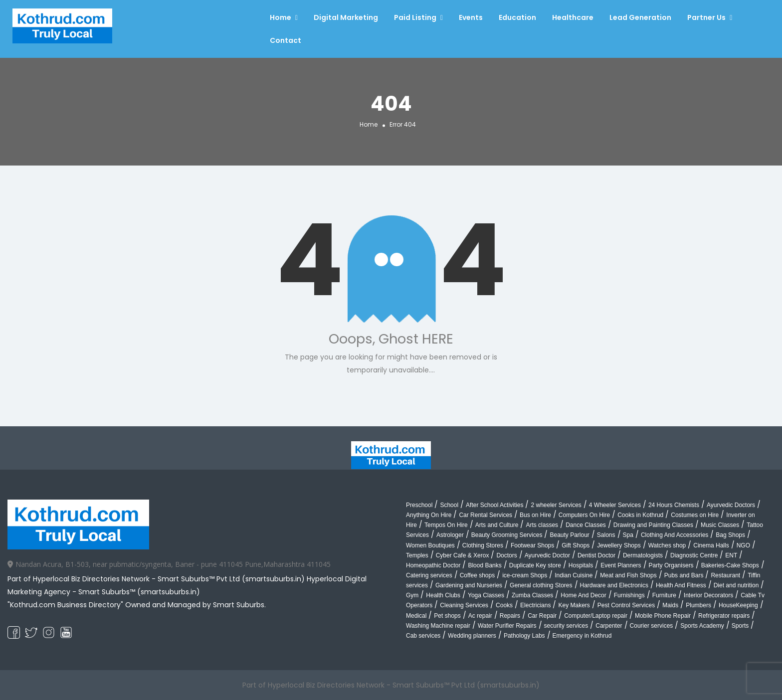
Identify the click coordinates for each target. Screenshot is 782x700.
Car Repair (542, 616)
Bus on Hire (535, 515)
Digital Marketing (346, 17)
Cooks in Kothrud (640, 515)
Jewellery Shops (619, 545)
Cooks (504, 605)
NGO (743, 545)
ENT (731, 555)
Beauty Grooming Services (507, 535)
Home (281, 17)
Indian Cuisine (574, 575)
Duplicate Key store (535, 565)
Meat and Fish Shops (628, 575)
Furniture (664, 595)
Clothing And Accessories (675, 535)
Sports (740, 626)
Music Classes (720, 525)
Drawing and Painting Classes (653, 525)
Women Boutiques (430, 545)
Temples (417, 555)
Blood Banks (485, 565)
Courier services (652, 626)
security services (566, 626)
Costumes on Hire (695, 515)
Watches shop (667, 545)
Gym (412, 595)
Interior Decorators (708, 595)
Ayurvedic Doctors (731, 505)
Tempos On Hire (446, 525)
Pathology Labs (524, 636)
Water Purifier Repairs (507, 626)
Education (517, 17)
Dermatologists (643, 555)
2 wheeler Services (556, 505)
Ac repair (480, 616)
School (449, 505)
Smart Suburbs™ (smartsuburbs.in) (139, 592)
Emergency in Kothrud (582, 636)
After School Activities (494, 505)
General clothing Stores (541, 585)
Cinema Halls (711, 545)
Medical (416, 616)
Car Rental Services (486, 515)
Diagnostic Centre (694, 555)
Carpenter (609, 626)
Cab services (423, 636)
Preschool (419, 505)
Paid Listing (415, 17)
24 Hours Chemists (674, 505)
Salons (606, 535)
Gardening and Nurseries (469, 585)
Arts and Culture (497, 525)
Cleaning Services (464, 605)
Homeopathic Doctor (433, 565)
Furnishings (629, 595)
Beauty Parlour (569, 535)
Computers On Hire (584, 515)
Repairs (510, 616)
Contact (286, 40)
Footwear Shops (532, 545)
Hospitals (581, 565)
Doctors (506, 555)
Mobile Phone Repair (663, 616)
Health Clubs (443, 595)
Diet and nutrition (736, 585)
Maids (670, 605)
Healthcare (573, 17)
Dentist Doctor (596, 555)
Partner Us (706, 17)
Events (471, 17)
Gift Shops (576, 545)
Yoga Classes (486, 595)
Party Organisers (671, 565)
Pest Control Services (626, 605)
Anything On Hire (429, 515)
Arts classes (542, 525)
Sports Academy (702, 626)
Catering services (429, 575)
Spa (628, 535)
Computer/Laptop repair (596, 616)
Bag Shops (730, 535)
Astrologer (450, 535)
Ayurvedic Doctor (547, 555)
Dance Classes (586, 525)
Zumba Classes (532, 595)
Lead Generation (640, 17)
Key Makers (574, 605)
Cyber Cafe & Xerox (463, 555)
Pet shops (447, 616)
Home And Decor (583, 595)
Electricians (535, 605)
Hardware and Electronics (614, 585)
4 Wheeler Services (615, 505)
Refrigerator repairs (724, 616)
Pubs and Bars (684, 575)
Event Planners (621, 565)
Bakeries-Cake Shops (730, 565)
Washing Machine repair (438, 626)
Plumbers (698, 605)
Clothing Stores (483, 545)
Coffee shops (478, 575)
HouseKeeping (738, 605)
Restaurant (725, 575)
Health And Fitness (681, 585)
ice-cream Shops (525, 575)
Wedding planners (472, 636)
